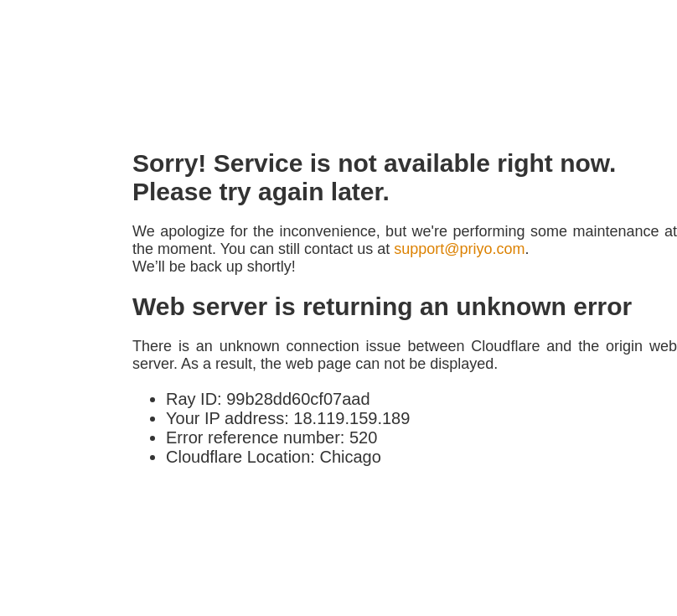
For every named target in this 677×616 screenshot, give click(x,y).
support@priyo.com (459, 249)
